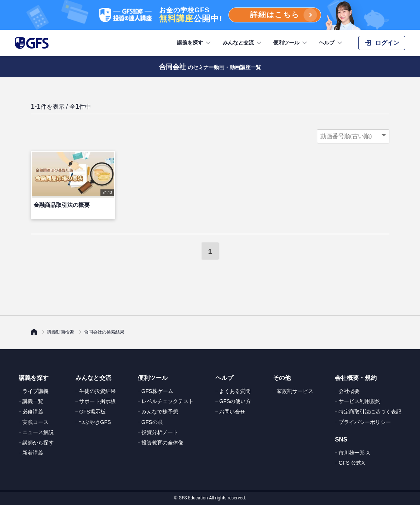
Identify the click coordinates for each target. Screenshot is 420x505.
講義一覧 (33, 401)
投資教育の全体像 (162, 443)
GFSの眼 (152, 422)
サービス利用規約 (360, 401)
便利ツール (291, 43)
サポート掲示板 (97, 401)
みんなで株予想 (160, 412)
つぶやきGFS (95, 422)
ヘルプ (331, 43)
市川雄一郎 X (354, 453)
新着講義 (33, 453)
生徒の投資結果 (97, 391)
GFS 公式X (352, 463)
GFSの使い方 (235, 401)
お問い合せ (232, 412)
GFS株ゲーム (157, 391)
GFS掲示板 (92, 412)
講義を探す (195, 43)
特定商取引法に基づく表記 (370, 412)
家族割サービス (295, 391)
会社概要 (349, 391)
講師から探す (38, 443)
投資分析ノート (160, 432)
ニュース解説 (38, 432)
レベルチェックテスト (168, 401)
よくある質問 (235, 391)
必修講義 (33, 412)
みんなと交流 (243, 43)
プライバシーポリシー (365, 422)
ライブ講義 (35, 391)
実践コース (35, 422)
